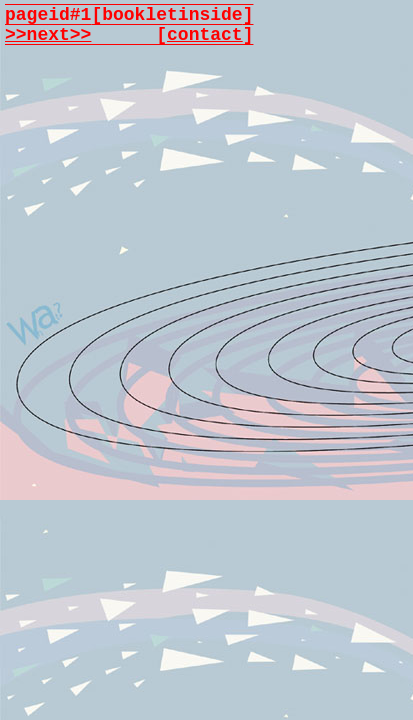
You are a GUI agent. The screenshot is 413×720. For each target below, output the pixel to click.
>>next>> (48, 35)
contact (205, 35)
